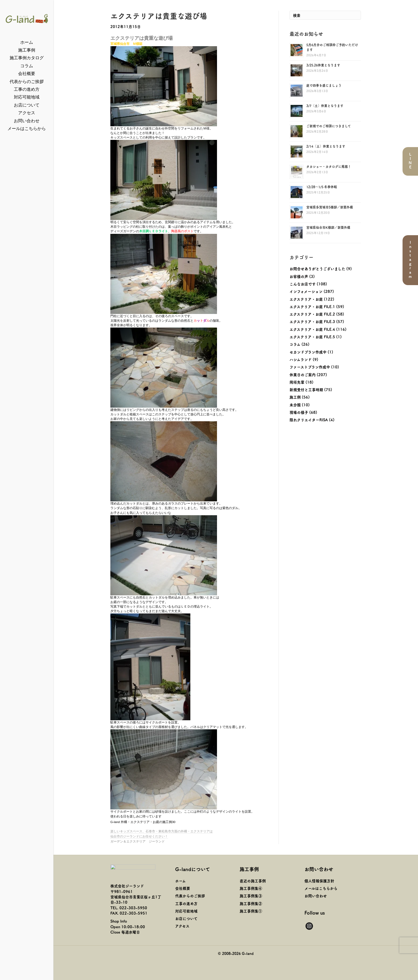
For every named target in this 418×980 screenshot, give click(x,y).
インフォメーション (306, 291)
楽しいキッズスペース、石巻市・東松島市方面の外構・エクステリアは (162, 831)
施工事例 (27, 50)
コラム (27, 66)
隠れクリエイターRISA (309, 420)
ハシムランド (301, 359)
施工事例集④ (251, 888)
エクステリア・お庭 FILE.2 (312, 314)
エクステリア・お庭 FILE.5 (312, 337)
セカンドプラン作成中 (308, 352)
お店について (27, 105)
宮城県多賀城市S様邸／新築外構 (330, 207)
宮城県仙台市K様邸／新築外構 (328, 227)
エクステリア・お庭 (306, 299)
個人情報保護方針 (319, 881)
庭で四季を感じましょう (324, 85)
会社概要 (27, 74)
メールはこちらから (27, 129)
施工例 (295, 397)
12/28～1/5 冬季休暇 (322, 187)
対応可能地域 (27, 97)
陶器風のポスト (182, 231)
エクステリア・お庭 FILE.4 (312, 329)
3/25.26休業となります (323, 65)
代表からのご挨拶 (27, 82)
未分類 (295, 405)
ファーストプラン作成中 (310, 367)
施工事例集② (251, 903)
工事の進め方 (27, 89)
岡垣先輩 (297, 382)
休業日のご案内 (303, 375)
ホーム (27, 42)
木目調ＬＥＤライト (154, 231)
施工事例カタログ (27, 58)
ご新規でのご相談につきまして (329, 126)
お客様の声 (299, 276)
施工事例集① (251, 911)
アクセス (27, 113)
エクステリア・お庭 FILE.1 (312, 306)
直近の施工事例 (253, 881)
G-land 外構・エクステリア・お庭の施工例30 (143, 822)
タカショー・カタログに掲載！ (329, 166)
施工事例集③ (251, 896)
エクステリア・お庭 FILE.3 (312, 321)
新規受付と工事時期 (306, 389)
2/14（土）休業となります (326, 146)
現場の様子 (299, 412)
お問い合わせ (27, 121)
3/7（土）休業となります (325, 106)
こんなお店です (303, 284)
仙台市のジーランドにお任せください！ (139, 836)
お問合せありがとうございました (317, 269)
